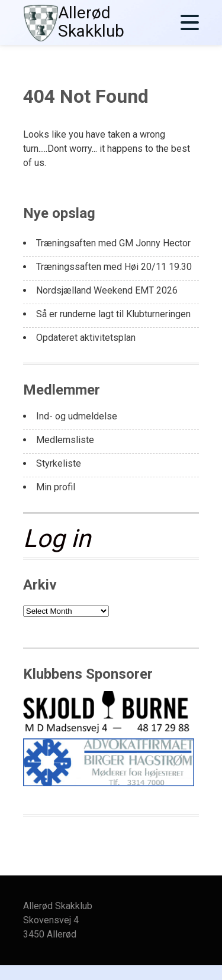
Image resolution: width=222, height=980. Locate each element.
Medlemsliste (65, 440)
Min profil (56, 487)
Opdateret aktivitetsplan (86, 338)
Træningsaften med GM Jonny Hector (113, 243)
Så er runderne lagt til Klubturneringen (113, 314)
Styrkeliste (59, 463)
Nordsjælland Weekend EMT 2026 (107, 290)
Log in (57, 538)
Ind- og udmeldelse (77, 416)
